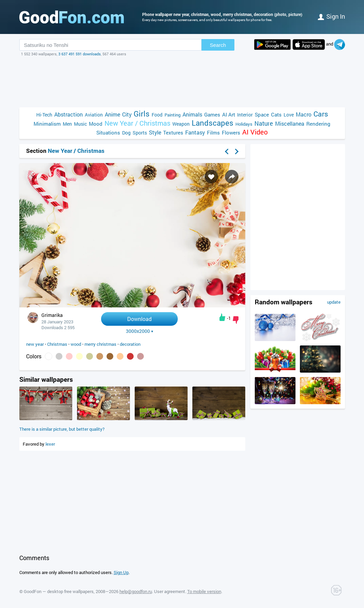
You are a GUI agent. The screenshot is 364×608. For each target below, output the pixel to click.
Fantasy (195, 132)
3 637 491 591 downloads (80, 54)
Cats (276, 114)
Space (262, 114)
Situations (108, 132)
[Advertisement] (182, 82)
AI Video (255, 132)
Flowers (231, 132)
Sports (140, 133)
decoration (130, 344)
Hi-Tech (44, 115)
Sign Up (121, 572)
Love (289, 115)
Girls (142, 114)
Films (213, 132)
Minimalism (47, 124)
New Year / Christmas (137, 123)
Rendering (318, 124)
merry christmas (100, 344)
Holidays (244, 124)
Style (155, 132)
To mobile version (204, 591)
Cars (321, 114)
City (127, 114)
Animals (192, 114)
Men (67, 124)
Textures (173, 132)
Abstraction (69, 114)
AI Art (229, 114)
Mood (96, 124)
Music (80, 124)
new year (35, 344)
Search (218, 45)
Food (157, 115)
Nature (264, 123)
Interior (245, 115)
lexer (50, 444)
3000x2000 (140, 331)
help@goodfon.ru (136, 591)
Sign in (331, 16)
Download (139, 319)
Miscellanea (290, 123)
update (334, 302)
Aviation (94, 115)
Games (212, 114)
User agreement (170, 591)
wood (76, 344)
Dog (126, 133)
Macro (304, 114)
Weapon (181, 124)
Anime (112, 114)
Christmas (57, 344)
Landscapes (213, 123)
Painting (173, 115)
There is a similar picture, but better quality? (62, 429)
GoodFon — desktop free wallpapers (59, 591)
